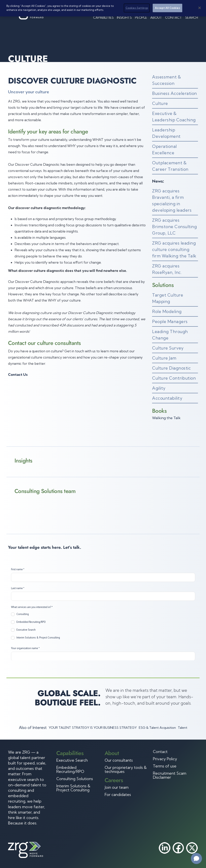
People (141, 17)
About (156, 17)
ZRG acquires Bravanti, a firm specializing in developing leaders (172, 200)
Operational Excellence (164, 149)
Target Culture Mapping (168, 298)
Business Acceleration (175, 93)
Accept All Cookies (167, 8)
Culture (160, 103)
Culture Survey (168, 348)
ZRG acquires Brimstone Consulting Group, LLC (174, 227)
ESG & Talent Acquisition (157, 728)
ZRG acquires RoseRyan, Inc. (167, 269)
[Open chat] (196, 858)
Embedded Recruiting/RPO (70, 769)
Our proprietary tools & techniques (126, 769)
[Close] (200, 8)
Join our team (117, 787)
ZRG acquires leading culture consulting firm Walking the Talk (174, 249)
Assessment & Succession (166, 80)
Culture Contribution (174, 378)
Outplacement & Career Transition (170, 166)
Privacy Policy (165, 759)
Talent (183, 728)
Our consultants (119, 760)
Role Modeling (167, 311)
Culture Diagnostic (171, 368)
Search (192, 17)
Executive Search (72, 760)
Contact (174, 17)
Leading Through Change (170, 335)
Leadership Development (166, 133)
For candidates (118, 795)
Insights (124, 17)
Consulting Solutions (75, 779)
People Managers (170, 321)
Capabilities (103, 17)
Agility (159, 388)
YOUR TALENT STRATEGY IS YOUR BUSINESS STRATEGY (93, 728)
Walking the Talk (166, 418)
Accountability (167, 398)
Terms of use (165, 766)
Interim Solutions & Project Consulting (73, 788)
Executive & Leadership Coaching (174, 117)
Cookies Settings (137, 8)
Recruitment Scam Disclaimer (170, 775)
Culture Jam (164, 358)
